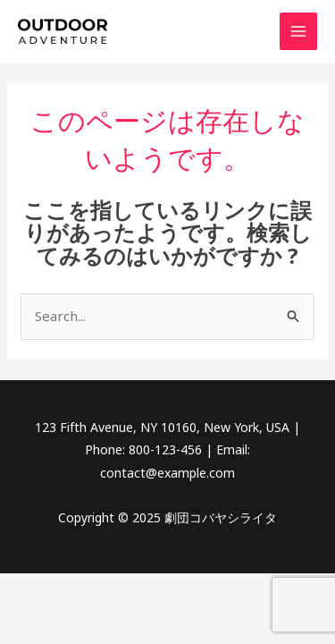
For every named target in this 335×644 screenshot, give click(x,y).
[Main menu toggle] (299, 32)
